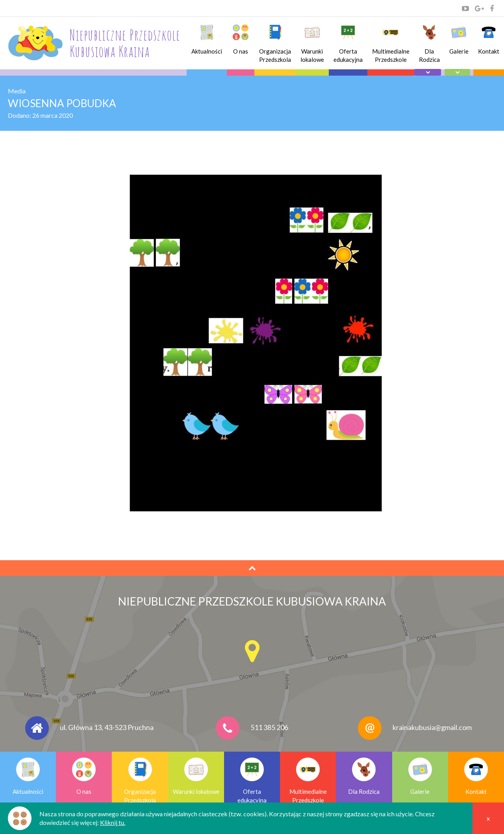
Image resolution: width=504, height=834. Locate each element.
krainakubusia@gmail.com (432, 727)
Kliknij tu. (113, 822)
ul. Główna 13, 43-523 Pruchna (107, 727)
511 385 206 (269, 727)
